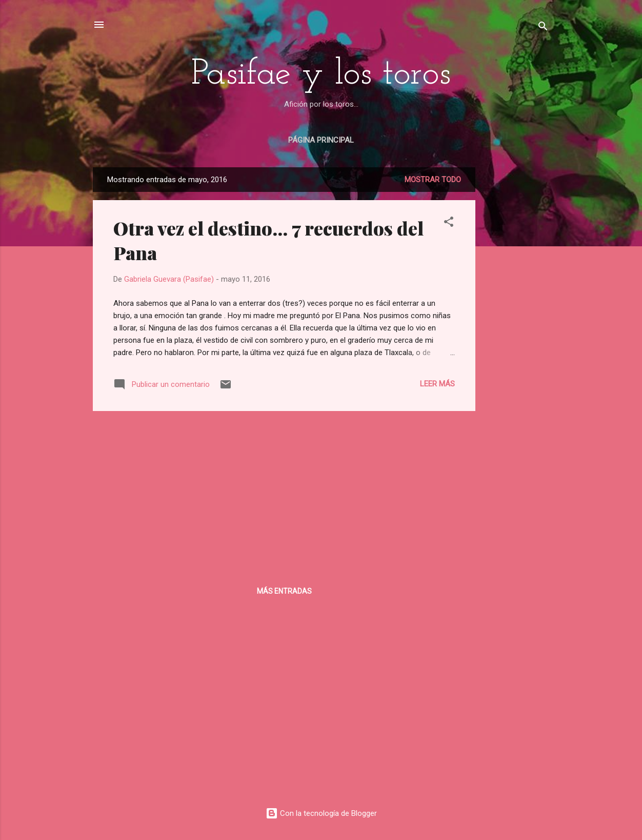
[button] (449, 223)
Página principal (321, 140)
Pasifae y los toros (321, 75)
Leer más (437, 384)
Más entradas (284, 591)
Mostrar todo (433, 180)
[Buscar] (543, 28)
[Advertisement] (516, 321)
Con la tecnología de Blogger (321, 813)
